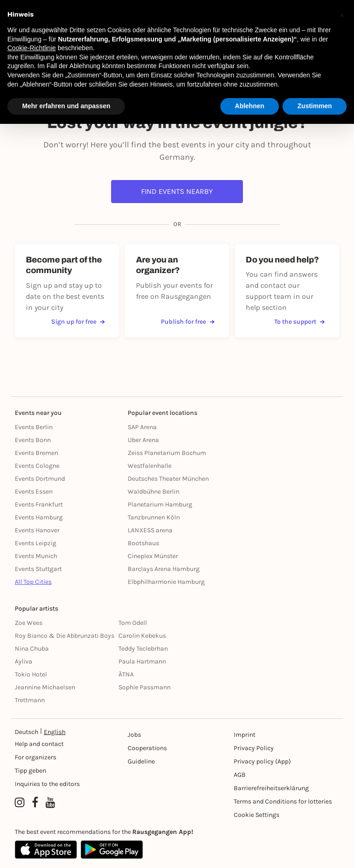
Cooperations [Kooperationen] (147, 748)
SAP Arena (142, 427)
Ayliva (24, 661)
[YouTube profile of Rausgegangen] (50, 803)
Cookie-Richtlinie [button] (32, 48)
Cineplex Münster (153, 556)
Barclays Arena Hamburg (164, 569)
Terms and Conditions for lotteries (283, 801)
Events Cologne (37, 466)
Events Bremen (36, 453)
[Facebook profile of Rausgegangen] (35, 803)
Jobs (134, 735)
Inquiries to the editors (47, 784)
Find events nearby (177, 191)
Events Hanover (37, 530)
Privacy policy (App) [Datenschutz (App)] (262, 761)
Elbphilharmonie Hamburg (166, 582)
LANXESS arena (150, 530)
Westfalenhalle (150, 466)
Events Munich (36, 556)
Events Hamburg (39, 517)
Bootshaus (143, 543)
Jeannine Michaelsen (45, 687)
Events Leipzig (35, 543)
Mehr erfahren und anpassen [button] (66, 106)
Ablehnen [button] (250, 106)
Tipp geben (30, 771)
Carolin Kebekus (142, 636)
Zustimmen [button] (315, 106)
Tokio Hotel (31, 674)
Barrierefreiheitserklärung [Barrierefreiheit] (271, 788)
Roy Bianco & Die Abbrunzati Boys (65, 636)
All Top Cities (33, 582)
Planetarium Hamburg (160, 504)
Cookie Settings (257, 815)
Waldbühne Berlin (153, 492)
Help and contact (39, 744)
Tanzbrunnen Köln (154, 517)
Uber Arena (143, 440)
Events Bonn (33, 440)
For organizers (35, 757)
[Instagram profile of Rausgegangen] (20, 803)
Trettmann (30, 700)
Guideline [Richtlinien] (141, 761)
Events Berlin (34, 427)
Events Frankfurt (39, 504)
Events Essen (34, 492)
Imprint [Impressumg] (245, 735)
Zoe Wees (29, 623)
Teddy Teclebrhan (143, 649)
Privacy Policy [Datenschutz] (254, 748)
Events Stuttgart (38, 569)
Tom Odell (133, 623)
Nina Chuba (32, 649)
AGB (240, 775)
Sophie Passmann (145, 687)
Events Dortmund (40, 479)
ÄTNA (126, 674)
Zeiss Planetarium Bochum (167, 453)
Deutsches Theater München (168, 479)
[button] (342, 15)
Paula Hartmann (142, 661)
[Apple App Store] (46, 850)
